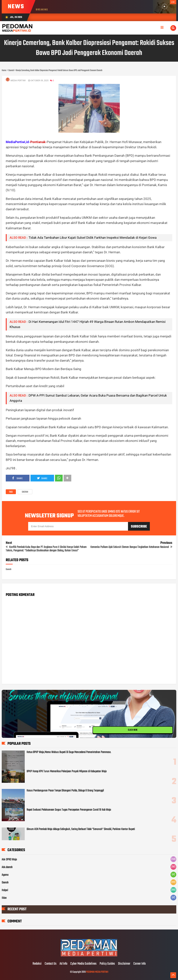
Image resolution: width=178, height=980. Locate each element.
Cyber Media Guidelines (83, 964)
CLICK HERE (133, 730)
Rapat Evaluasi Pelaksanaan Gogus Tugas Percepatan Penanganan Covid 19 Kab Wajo (69, 810)
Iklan (4, 898)
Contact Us (51, 964)
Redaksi (37, 964)
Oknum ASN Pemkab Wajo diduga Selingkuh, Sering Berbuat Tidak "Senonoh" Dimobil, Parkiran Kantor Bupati (81, 829)
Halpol (5, 890)
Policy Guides (107, 964)
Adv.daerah (7, 867)
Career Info (139, 964)
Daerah (25, 492)
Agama (5, 875)
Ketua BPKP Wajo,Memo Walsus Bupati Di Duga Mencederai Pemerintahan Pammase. (69, 752)
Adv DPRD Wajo (9, 860)
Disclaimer (124, 964)
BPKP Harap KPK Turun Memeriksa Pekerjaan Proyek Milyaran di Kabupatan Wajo (67, 771)
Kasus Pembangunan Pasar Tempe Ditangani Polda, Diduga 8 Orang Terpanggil (65, 791)
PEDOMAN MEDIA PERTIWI (97, 972)
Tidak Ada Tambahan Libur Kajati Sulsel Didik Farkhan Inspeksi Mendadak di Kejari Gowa (93, 238)
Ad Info (63, 964)
